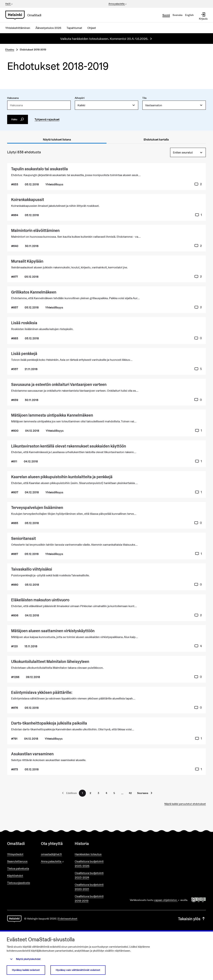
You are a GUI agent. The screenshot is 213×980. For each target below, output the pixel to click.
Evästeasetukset (68, 919)
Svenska (177, 15)
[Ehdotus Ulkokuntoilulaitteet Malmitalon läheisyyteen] (106, 669)
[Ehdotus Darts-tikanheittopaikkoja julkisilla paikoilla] (106, 731)
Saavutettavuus (17, 861)
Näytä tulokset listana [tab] (57, 139)
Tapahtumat (74, 28)
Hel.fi (9, 4)
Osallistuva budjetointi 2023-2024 (89, 875)
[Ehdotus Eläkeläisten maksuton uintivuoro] (106, 608)
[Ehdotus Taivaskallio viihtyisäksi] (106, 577)
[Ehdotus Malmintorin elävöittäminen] (106, 238)
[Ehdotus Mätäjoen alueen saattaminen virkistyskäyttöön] (106, 638)
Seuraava (143, 793)
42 (130, 793)
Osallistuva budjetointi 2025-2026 (89, 864)
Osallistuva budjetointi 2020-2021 (89, 887)
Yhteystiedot (15, 854)
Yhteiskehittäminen (18, 28)
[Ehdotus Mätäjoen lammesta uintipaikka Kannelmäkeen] (106, 423)
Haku (18, 119)
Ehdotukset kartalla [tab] (156, 139)
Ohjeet (92, 28)
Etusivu (10, 50)
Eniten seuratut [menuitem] (183, 152)
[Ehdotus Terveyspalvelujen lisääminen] (106, 515)
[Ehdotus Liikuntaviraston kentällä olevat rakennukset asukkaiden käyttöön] (106, 454)
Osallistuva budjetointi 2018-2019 (89, 898)
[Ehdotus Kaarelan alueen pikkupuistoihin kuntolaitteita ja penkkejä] (106, 484)
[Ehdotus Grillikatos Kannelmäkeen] (106, 300)
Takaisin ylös (192, 919)
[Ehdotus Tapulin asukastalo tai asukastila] (106, 176)
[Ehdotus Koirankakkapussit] (106, 207)
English (189, 15)
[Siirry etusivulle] (25, 15)
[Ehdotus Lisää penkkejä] (106, 361)
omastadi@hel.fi (51, 854)
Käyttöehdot (15, 876)
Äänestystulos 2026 (48, 28)
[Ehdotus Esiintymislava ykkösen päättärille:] (106, 700)
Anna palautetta (118, 4)
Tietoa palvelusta (18, 868)
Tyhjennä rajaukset (47, 119)
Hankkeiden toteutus (88, 854)
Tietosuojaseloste (19, 883)
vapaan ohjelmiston (167, 900)
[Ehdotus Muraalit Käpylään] (106, 269)
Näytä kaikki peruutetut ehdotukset (185, 804)
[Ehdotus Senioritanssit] (106, 546)
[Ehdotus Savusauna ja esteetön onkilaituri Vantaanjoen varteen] (106, 392)
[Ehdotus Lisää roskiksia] (106, 330)
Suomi (166, 15)
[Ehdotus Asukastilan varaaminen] (106, 762)
